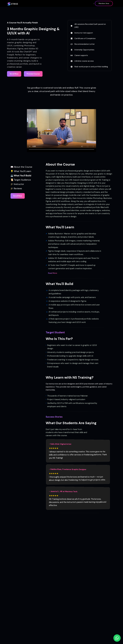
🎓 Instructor (17, 184)
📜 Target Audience (21, 180)
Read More (53, 273)
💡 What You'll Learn (21, 171)
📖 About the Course (21, 167)
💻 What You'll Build (21, 176)
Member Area (104, 3)
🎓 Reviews (16, 188)
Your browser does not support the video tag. (61, 129)
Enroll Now (14, 74)
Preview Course (33, 74)
